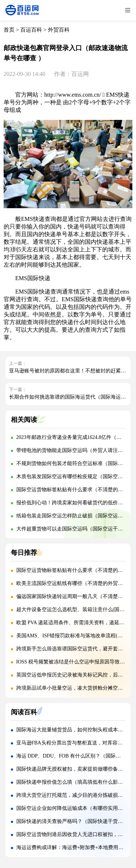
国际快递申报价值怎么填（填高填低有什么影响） (72, 782)
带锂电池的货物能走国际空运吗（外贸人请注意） (72, 450)
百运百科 (31, 30)
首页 (9, 30)
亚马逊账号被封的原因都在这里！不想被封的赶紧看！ (70, 371)
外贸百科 (59, 30)
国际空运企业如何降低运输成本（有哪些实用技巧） (75, 808)
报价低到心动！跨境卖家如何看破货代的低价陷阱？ (75, 503)
